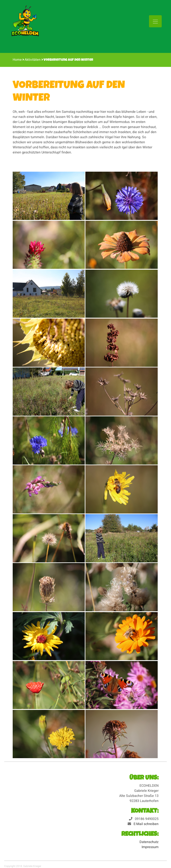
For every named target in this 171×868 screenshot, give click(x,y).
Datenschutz (149, 842)
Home (17, 60)
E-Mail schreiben (146, 824)
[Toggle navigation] (155, 21)
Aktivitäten (33, 60)
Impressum (150, 847)
